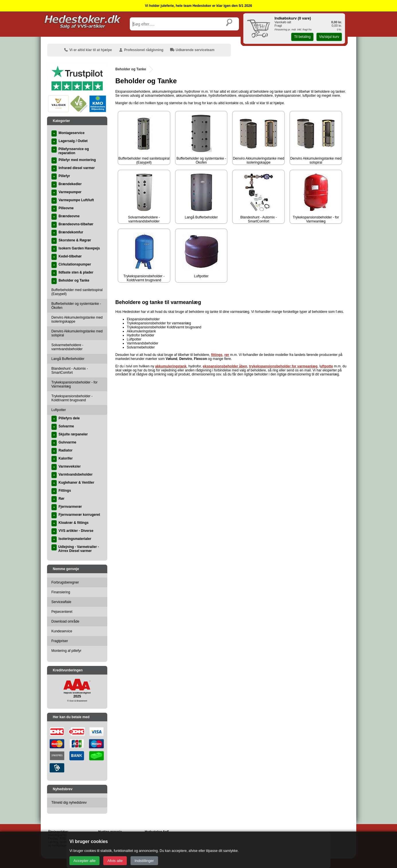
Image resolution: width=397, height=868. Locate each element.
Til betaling (302, 37)
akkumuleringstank (171, 366)
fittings (217, 355)
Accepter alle (84, 861)
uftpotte (327, 366)
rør (227, 355)
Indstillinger (144, 861)
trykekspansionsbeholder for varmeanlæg (283, 366)
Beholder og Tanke (131, 69)
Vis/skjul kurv (329, 37)
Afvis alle (115, 861)
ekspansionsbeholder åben (225, 366)
